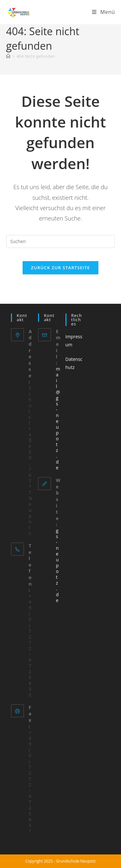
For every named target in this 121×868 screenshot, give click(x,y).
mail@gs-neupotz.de (58, 418)
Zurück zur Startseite (60, 268)
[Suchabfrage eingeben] (61, 241)
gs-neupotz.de (57, 565)
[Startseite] (8, 56)
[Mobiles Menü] (103, 12)
